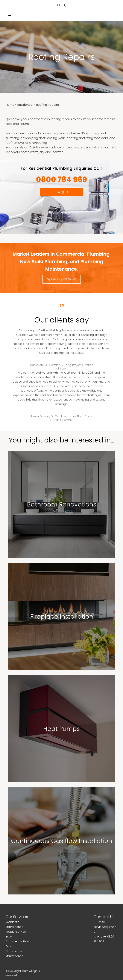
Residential (25, 105)
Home (10, 105)
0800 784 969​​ (61, 179)
